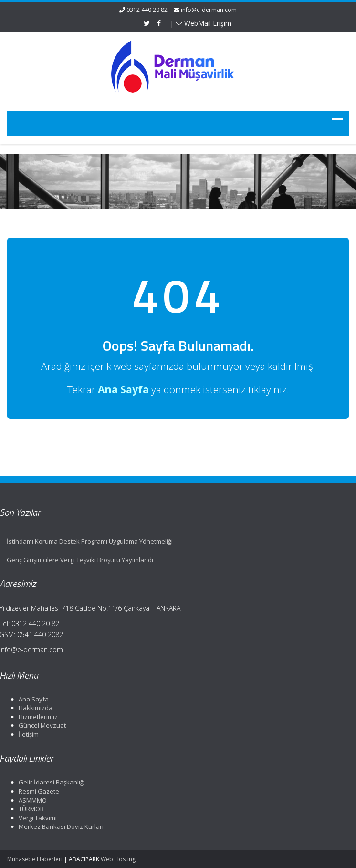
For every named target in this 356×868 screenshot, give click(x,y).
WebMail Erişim (204, 23)
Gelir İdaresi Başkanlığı (50, 782)
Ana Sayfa (32, 699)
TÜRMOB (30, 809)
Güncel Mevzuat (41, 725)
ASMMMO (31, 800)
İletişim (27, 734)
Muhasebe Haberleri (35, 859)
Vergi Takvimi (36, 818)
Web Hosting (118, 859)
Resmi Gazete (37, 791)
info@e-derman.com (209, 10)
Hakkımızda (34, 708)
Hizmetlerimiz (37, 717)
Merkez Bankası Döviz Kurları (60, 826)
